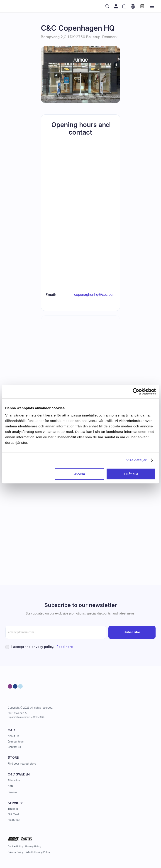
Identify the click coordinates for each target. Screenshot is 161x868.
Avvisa (80, 474)
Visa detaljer (136, 460)
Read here (65, 647)
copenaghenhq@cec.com (95, 295)
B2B (10, 786)
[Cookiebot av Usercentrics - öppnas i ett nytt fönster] (136, 391)
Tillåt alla (131, 474)
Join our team (16, 742)
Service (12, 792)
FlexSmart (14, 820)
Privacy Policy (33, 846)
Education (14, 780)
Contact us (14, 747)
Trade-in (13, 809)
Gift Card (13, 814)
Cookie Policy (15, 846)
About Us (13, 736)
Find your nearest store (22, 764)
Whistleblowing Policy (38, 852)
